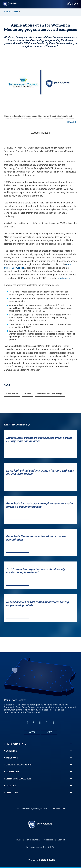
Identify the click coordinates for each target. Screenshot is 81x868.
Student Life (12, 772)
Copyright (61, 840)
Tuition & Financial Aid (18, 765)
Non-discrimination (33, 840)
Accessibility (49, 840)
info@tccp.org (65, 278)
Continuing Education (17, 779)
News (15, 12)
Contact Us (11, 793)
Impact (28, 394)
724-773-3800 (59, 809)
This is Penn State (15, 744)
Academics (12, 394)
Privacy (19, 840)
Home (7, 12)
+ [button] (71, 744)
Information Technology (50, 394)
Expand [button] (70, 122)
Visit (49, 732)
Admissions (11, 758)
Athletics (10, 786)
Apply (32, 732)
